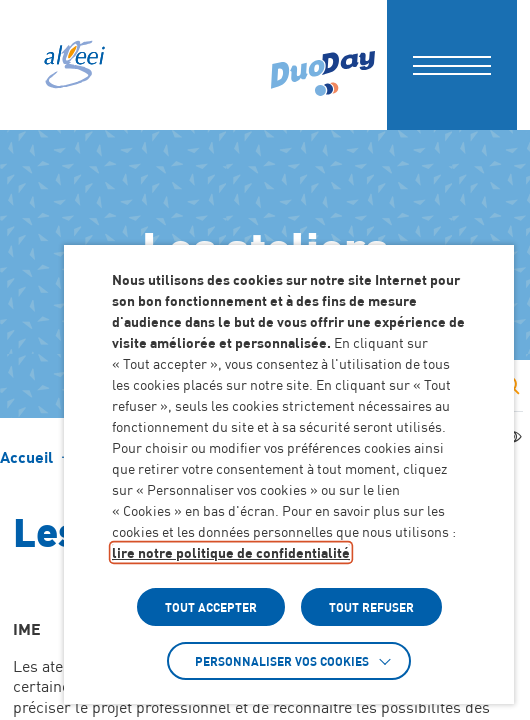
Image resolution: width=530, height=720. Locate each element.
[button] (452, 65)
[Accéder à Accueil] (26, 457)
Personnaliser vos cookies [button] (282, 661)
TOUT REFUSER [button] (371, 607)
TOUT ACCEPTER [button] (211, 607)
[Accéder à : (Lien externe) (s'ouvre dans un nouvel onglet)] (323, 64)
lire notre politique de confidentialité (231, 552)
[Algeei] (72, 65)
